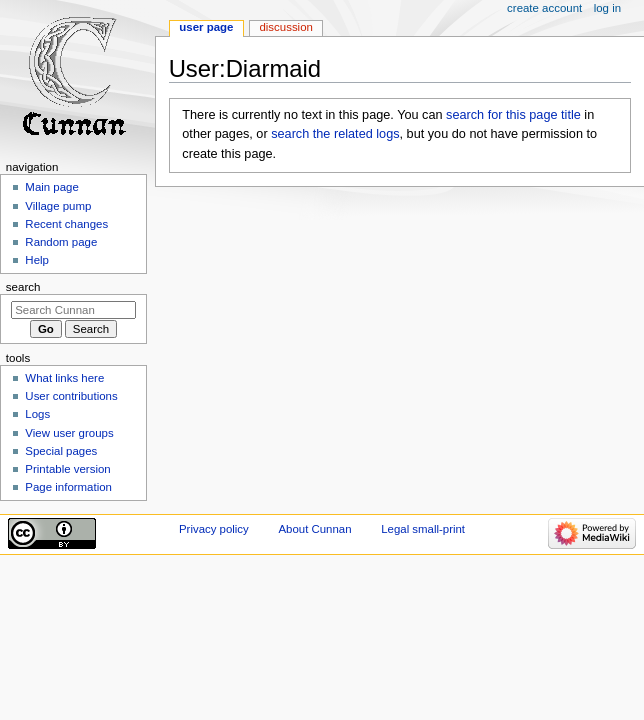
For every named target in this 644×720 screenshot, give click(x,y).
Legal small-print (423, 529)
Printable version (67, 469)
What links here (64, 378)
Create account (544, 8)
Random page (61, 242)
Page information (68, 487)
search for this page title (513, 115)
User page (206, 27)
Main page (52, 187)
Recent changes (66, 224)
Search (23, 287)
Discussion (285, 27)
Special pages (61, 451)
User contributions (71, 396)
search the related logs (335, 134)
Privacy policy (214, 529)
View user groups (69, 433)
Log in (607, 8)
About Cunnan (314, 529)
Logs (37, 414)
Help (37, 260)
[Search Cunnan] (73, 310)
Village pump (58, 206)
